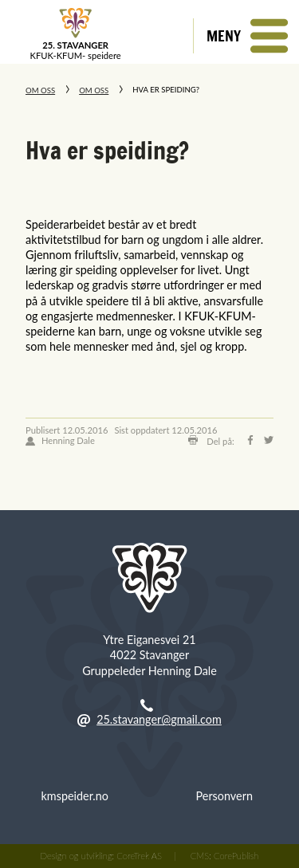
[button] (246, 36)
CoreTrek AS (139, 856)
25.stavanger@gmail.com (159, 719)
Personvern (224, 796)
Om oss (40, 90)
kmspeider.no (75, 796)
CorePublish (236, 856)
